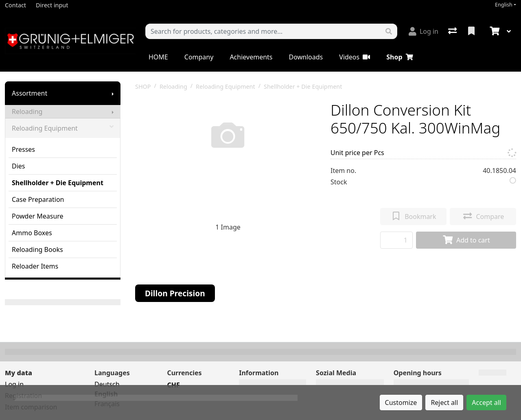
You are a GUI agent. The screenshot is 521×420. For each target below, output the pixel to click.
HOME (158, 57)
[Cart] (494, 31)
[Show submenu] (113, 93)
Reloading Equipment (63, 128)
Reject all (444, 402)
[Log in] (424, 31)
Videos (355, 57)
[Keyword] (263, 31)
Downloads (306, 57)
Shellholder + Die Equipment (58, 183)
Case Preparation (38, 199)
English (504, 5)
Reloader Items (35, 266)
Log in (14, 384)
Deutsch (107, 384)
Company (199, 57)
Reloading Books (37, 249)
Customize (401, 402)
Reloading (27, 112)
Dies (19, 166)
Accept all (486, 402)
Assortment (30, 93)
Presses (23, 149)
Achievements (251, 57)
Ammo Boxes (32, 233)
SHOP (143, 86)
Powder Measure (38, 216)
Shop (400, 57)
